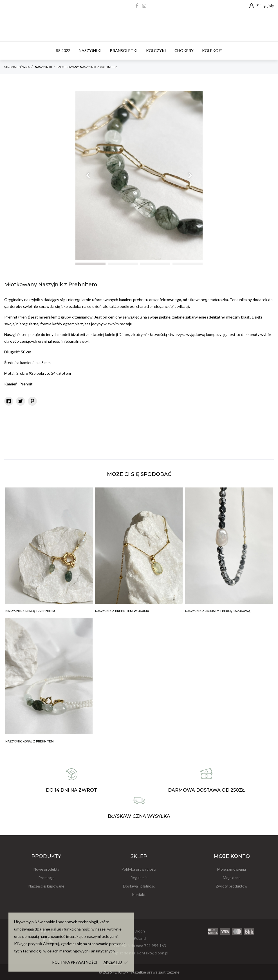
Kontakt (139, 895)
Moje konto (232, 856)
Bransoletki (124, 50)
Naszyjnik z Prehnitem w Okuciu (122, 611)
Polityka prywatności (75, 962)
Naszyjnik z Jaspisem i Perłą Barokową (218, 611)
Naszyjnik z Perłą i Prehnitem (30, 611)
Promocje (46, 878)
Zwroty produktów (232, 886)
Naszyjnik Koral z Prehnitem (30, 741)
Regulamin (139, 878)
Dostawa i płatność (139, 886)
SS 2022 (63, 50)
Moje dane (232, 878)
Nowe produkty (46, 869)
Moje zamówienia (232, 869)
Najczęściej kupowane (46, 886)
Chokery (184, 50)
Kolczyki (156, 50)
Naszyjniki (90, 50)
